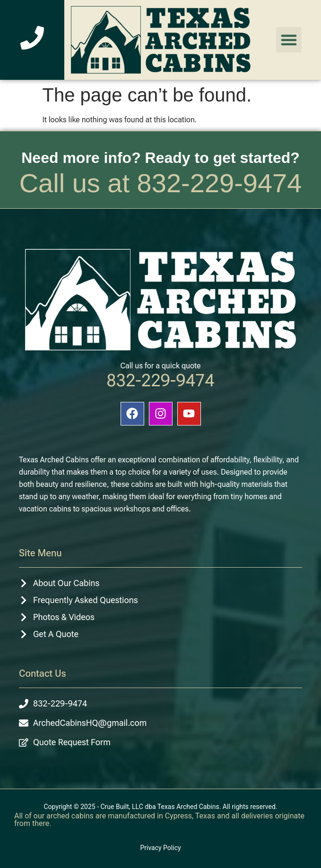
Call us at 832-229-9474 (161, 183)
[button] (289, 40)
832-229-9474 (160, 381)
